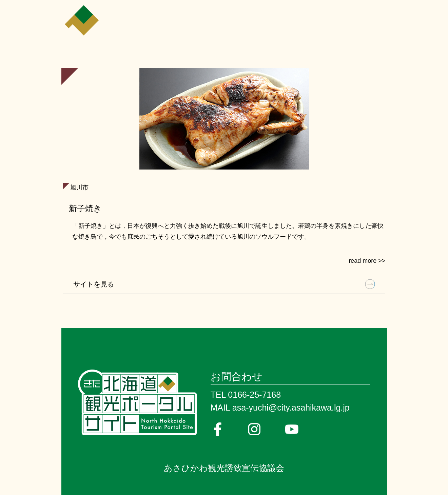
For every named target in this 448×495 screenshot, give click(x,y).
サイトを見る (94, 284)
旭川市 (79, 187)
